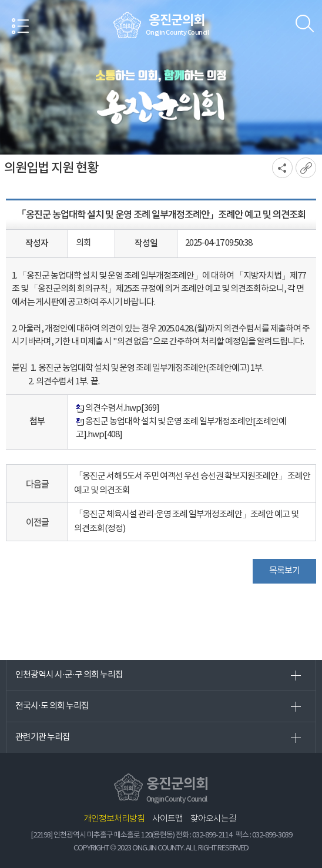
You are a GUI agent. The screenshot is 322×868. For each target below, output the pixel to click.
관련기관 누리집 (43, 737)
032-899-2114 (212, 835)
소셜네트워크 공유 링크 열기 (282, 168)
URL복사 (306, 168)
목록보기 (284, 571)
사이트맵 (167, 819)
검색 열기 (304, 24)
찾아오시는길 (213, 819)
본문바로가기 (0, 0)
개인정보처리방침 (114, 819)
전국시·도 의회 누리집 (52, 706)
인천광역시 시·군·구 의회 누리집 (69, 675)
